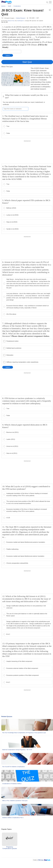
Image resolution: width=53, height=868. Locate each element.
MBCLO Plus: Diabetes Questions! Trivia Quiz (15, 801)
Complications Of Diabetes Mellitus (12, 784)
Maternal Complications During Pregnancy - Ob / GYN (17, 750)
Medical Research (21, 18)
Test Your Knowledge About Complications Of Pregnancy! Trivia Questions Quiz (24, 733)
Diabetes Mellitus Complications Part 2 (13, 818)
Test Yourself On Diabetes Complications (13, 767)
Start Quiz (27, 62)
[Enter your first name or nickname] (16, 109)
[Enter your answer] (12, 52)
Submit (8, 55)
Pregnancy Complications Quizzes (10, 841)
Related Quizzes (7, 717)
